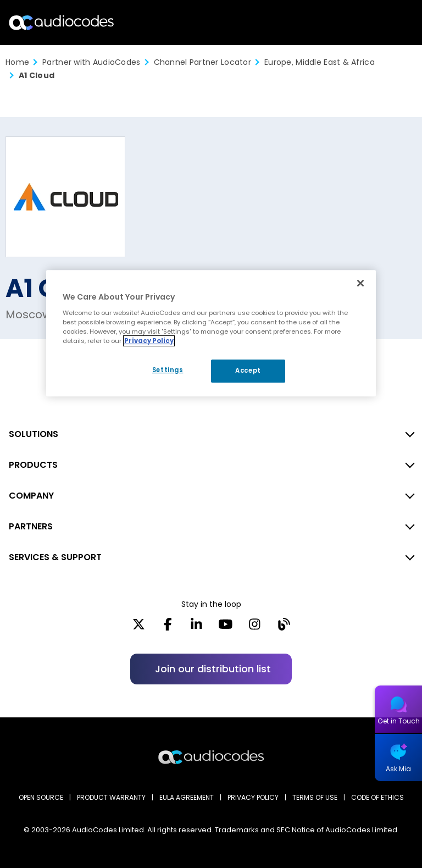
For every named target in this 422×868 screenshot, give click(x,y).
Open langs (385, 23)
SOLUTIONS (34, 434)
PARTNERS (31, 526)
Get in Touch (399, 721)
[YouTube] (226, 628)
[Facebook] (168, 628)
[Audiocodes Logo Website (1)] (62, 22)
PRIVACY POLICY (253, 797)
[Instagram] (255, 628)
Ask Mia (398, 769)
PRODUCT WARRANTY (111, 797)
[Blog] (284, 628)
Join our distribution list (213, 669)
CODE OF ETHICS (377, 797)
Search (366, 23)
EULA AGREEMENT (187, 797)
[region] (211, 333)
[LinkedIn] (196, 628)
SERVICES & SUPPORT (55, 557)
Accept (248, 371)
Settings (168, 370)
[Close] (360, 283)
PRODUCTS (33, 465)
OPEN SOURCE (41, 797)
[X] (139, 628)
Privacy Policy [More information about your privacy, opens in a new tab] (149, 341)
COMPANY (31, 496)
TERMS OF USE (315, 797)
